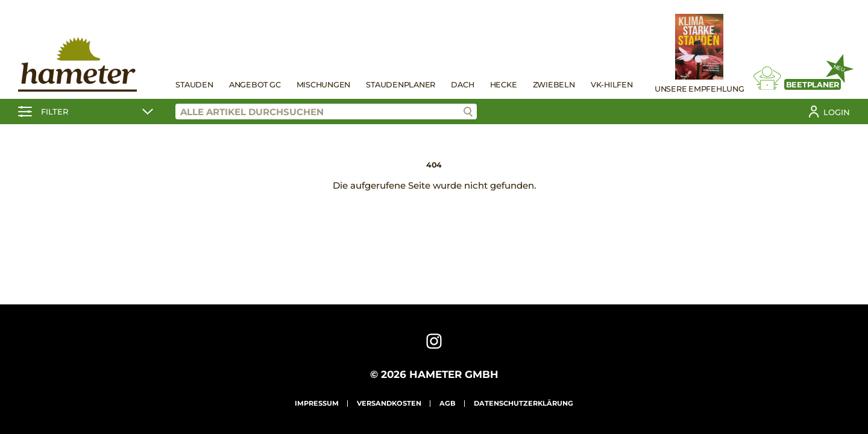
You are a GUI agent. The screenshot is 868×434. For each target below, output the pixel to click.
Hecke (504, 85)
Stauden (194, 85)
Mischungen (324, 85)
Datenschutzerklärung (524, 403)
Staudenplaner (401, 85)
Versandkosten (389, 403)
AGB (448, 403)
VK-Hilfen (612, 85)
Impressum (317, 403)
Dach (462, 85)
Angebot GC (255, 85)
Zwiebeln (554, 85)
